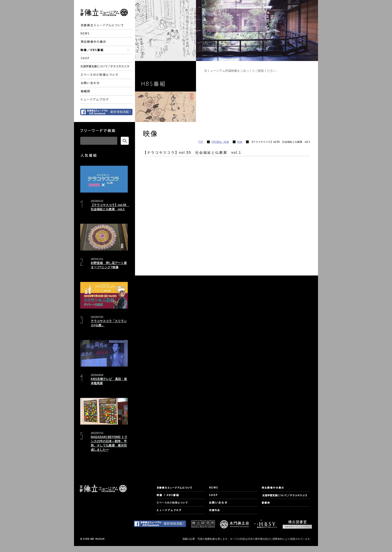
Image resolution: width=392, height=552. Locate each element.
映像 (240, 142)
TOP (200, 142)
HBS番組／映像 (220, 142)
